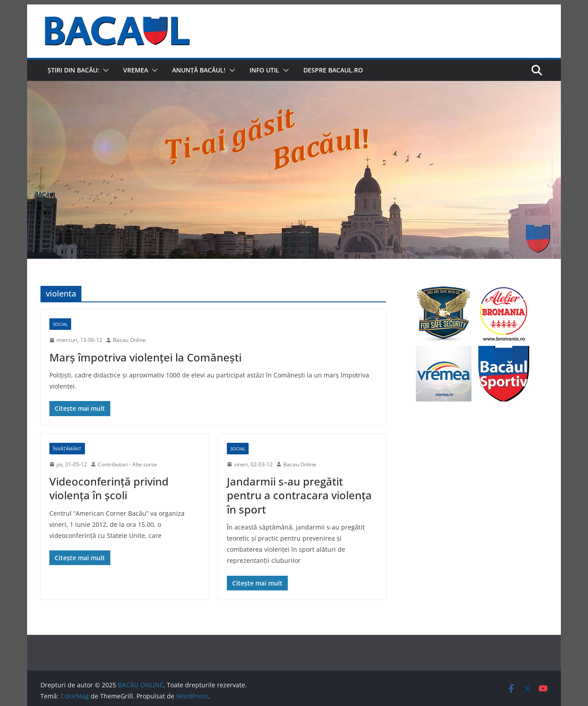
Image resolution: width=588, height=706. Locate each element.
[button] (104, 70)
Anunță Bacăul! (199, 70)
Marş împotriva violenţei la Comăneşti (145, 357)
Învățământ (67, 449)
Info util (264, 70)
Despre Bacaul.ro (333, 70)
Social (60, 324)
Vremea (136, 70)
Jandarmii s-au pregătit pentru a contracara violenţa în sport (299, 495)
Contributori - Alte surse (127, 464)
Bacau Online (129, 340)
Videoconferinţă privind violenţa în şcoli (109, 488)
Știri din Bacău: (73, 70)
